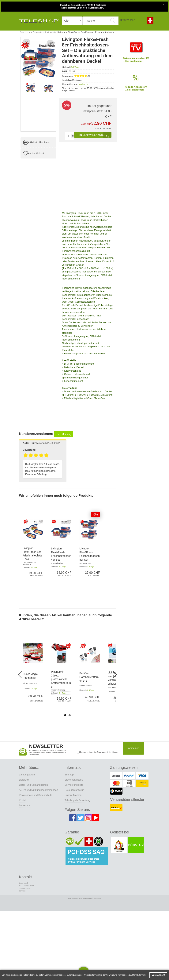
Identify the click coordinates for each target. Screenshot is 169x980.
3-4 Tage (75, 67)
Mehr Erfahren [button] (139, 975)
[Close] (164, 4)
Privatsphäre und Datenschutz (36, 795)
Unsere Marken (73, 795)
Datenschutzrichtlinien (107, 752)
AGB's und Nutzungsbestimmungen (39, 790)
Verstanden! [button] (158, 975)
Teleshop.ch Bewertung (77, 800)
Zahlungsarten (27, 775)
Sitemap (69, 775)
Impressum (25, 805)
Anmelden (134, 748)
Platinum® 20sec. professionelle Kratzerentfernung (61, 679)
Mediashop (83, 84)
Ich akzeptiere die (97, 752)
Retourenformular (74, 790)
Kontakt (23, 800)
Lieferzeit (24, 780)
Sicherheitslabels (74, 780)
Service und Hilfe (74, 785)
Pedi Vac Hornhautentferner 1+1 (89, 677)
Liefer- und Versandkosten (33, 785)
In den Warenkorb (95, 135)
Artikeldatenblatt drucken (40, 142)
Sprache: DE (126, 20)
